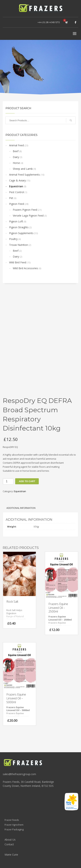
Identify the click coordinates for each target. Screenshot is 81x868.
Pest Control (17, 192)
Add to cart (27, 481)
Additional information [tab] (21, 508)
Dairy (16, 157)
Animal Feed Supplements (25, 175)
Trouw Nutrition (19, 245)
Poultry (13, 239)
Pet (11, 198)
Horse (16, 163)
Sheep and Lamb (23, 169)
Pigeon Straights (19, 227)
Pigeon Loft (16, 221)
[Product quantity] (8, 481)
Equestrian (16, 186)
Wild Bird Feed (18, 262)
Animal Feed (16, 145)
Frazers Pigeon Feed (25, 210)
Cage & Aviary (17, 180)
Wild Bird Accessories (25, 268)
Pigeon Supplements (21, 233)
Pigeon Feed (17, 204)
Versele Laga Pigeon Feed (28, 216)
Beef (16, 151)
